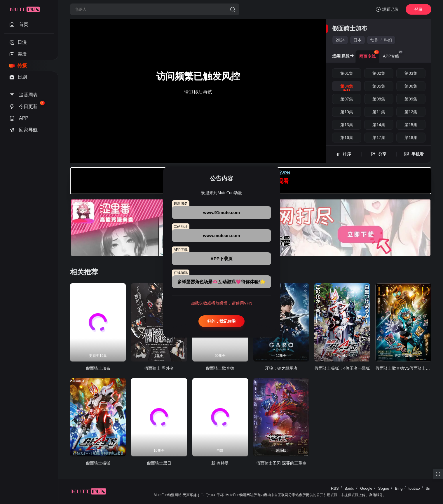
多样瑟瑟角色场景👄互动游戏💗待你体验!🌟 (221, 282)
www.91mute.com (221, 212)
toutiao (414, 488)
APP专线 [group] (393, 54)
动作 (374, 40)
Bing (399, 488)
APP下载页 (221, 259)
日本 (357, 40)
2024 (340, 40)
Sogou (384, 488)
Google (366, 488)
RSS (335, 488)
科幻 (388, 40)
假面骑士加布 (350, 28)
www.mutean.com (222, 236)
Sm (429, 488)
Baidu (349, 488)
